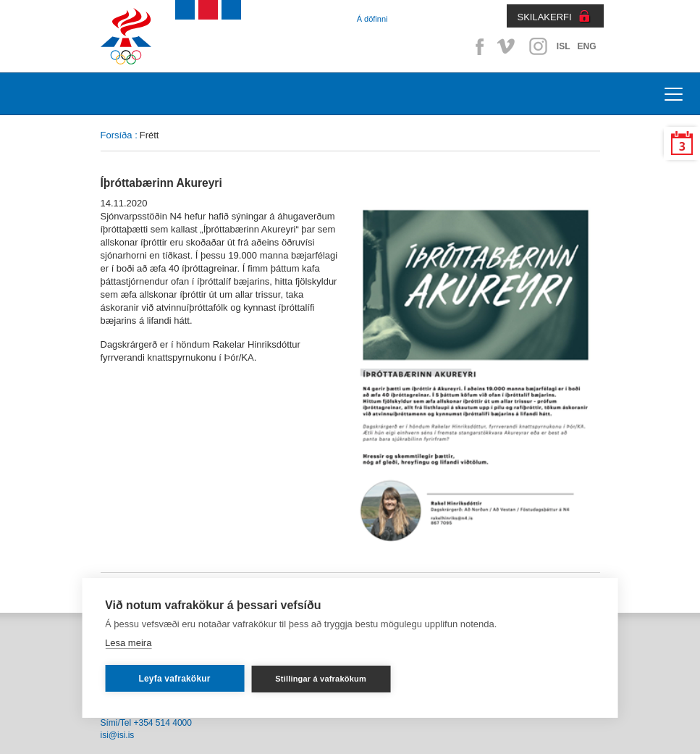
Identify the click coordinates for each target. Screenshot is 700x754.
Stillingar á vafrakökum (321, 679)
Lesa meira (128, 643)
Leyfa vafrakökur (174, 679)
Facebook (477, 46)
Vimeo (507, 46)
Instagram (538, 46)
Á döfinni (372, 19)
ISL (564, 46)
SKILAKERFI (545, 17)
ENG (586, 46)
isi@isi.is (118, 735)
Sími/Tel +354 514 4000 (146, 723)
